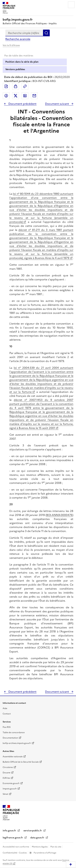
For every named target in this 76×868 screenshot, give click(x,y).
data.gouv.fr (38, 838)
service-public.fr (33, 831)
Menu (71, 5)
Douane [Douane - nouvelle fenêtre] (7, 773)
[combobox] (24, 33)
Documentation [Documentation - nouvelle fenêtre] (10, 738)
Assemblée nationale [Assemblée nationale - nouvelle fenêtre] (13, 757)
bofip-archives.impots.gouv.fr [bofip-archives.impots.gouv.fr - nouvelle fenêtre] (17, 743)
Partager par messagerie (34, 96)
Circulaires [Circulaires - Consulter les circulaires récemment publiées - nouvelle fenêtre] (8, 767)
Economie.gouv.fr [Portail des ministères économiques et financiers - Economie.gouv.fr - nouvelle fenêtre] (11, 783)
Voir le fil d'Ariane (11, 45)
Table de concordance (14, 732)
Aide (5, 708)
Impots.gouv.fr (10, 789)
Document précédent (22, 104)
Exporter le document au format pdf (6, 86)
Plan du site (56, 847)
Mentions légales (40, 847)
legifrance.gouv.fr (13, 838)
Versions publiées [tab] (15, 69)
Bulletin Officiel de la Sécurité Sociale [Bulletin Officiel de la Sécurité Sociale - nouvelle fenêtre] (21, 762)
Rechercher (46, 33)
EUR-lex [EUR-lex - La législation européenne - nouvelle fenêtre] (6, 778)
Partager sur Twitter (16, 96)
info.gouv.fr (10, 831)
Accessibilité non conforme (16, 847)
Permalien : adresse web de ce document (25, 86)
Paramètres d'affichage (45, 853)
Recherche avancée (18, 39)
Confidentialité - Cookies (15, 853)
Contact (7, 714)
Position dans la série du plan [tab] (22, 62)
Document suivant (57, 104)
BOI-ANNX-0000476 (59, 515)
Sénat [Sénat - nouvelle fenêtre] (5, 794)
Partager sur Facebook (6, 96)
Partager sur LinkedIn (25, 96)
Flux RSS (7, 727)
